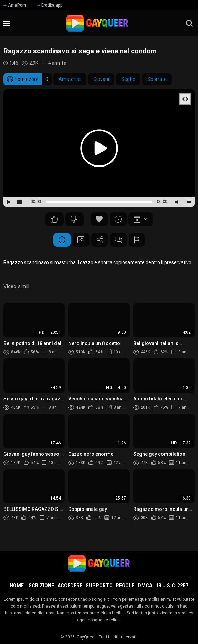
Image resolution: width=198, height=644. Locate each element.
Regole (125, 586)
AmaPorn (15, 5)
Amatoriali (70, 79)
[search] (189, 23)
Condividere (100, 240)
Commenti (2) (119, 240)
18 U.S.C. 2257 (172, 586)
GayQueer (86, 637)
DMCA (145, 586)
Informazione (62, 240)
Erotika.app (50, 5)
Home (17, 586)
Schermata (81, 240)
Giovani (101, 79)
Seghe (128, 79)
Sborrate (157, 79)
